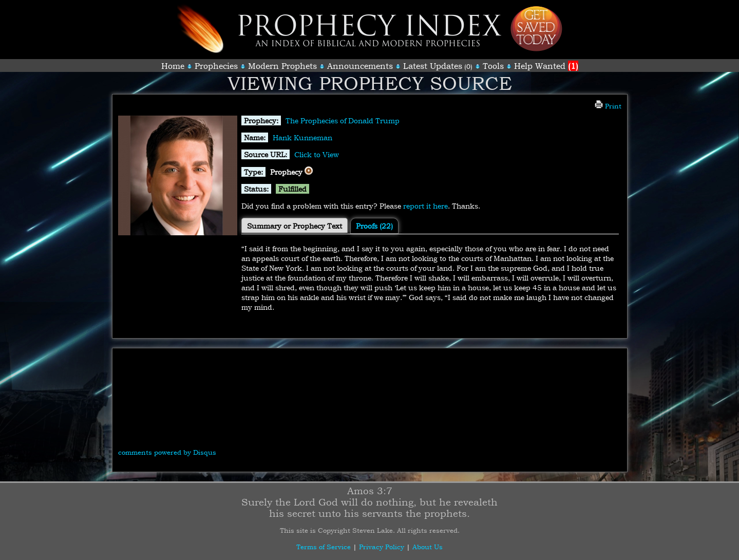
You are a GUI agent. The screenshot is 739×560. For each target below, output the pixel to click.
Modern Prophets (282, 66)
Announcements (360, 66)
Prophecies (216, 66)
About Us (428, 547)
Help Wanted (546, 66)
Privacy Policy (382, 547)
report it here (425, 206)
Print (608, 106)
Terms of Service (324, 547)
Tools (493, 66)
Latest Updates (433, 66)
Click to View (317, 154)
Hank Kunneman (302, 137)
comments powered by (167, 452)
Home (173, 66)
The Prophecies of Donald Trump (343, 120)
